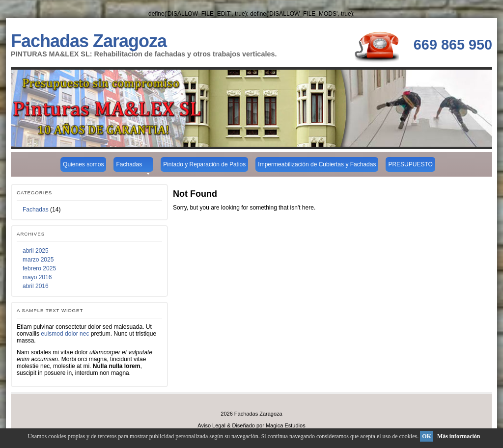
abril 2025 (36, 251)
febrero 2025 (39, 268)
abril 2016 (36, 286)
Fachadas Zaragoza (89, 41)
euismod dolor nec (65, 334)
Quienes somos (83, 164)
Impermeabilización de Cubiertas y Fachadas (317, 164)
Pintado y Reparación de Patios (204, 164)
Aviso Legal (211, 425)
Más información (459, 436)
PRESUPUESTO (410, 164)
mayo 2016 (37, 277)
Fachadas (133, 166)
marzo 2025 (38, 260)
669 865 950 (453, 45)
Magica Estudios (286, 425)
